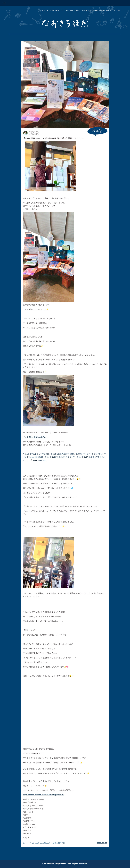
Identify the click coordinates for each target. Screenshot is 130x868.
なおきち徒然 (55, 10)
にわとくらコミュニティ (32, 843)
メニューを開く (4, 3)
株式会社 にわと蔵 (124, 3)
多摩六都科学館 (59, 843)
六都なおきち (47, 843)
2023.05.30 (102, 843)
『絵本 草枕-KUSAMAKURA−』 (36, 437)
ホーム (43, 10)
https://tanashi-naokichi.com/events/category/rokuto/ (44, 795)
